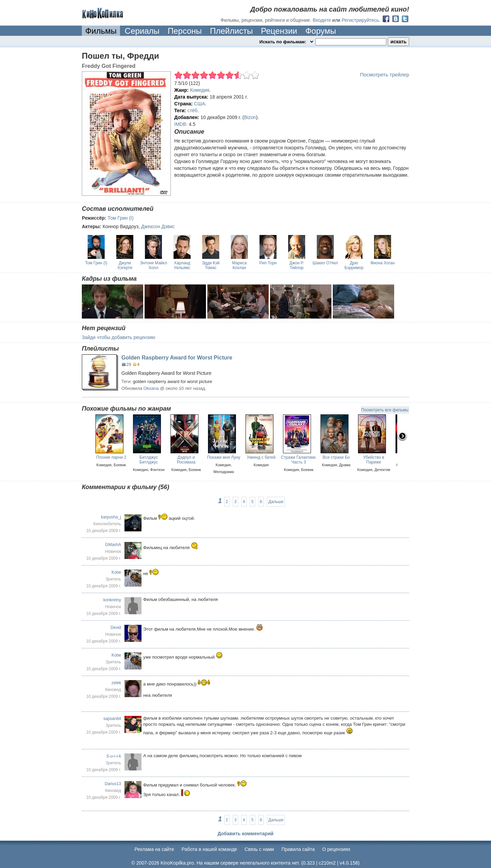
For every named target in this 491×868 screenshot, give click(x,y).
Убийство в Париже (374, 460)
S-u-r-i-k (114, 756)
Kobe (116, 572)
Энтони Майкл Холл (153, 265)
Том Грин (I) (121, 218)
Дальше (276, 502)
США (199, 104)
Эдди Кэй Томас (211, 265)
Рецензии (279, 31)
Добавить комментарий (245, 834)
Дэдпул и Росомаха (186, 460)
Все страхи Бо (336, 457)
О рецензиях (336, 849)
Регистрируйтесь (360, 20)
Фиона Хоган (382, 263)
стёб (192, 111)
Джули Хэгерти (125, 265)
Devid (116, 628)
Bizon (250, 117)
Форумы (321, 31)
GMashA (113, 545)
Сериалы (142, 31)
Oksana (151, 388)
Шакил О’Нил (325, 263)
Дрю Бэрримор (354, 265)
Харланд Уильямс (182, 265)
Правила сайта (298, 849)
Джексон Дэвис (158, 226)
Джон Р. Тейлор (297, 265)
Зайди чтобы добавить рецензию (118, 337)
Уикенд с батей (261, 457)
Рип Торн (268, 263)
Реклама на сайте (154, 849)
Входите (322, 20)
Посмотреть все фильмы (385, 410)
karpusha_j (111, 517)
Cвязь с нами (259, 849)
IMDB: (181, 124)
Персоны (185, 31)
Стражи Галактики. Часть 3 (299, 460)
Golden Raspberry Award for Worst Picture (177, 358)
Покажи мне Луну (224, 457)
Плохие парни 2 (111, 457)
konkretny (112, 600)
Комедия (200, 90)
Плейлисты (232, 31)
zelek (116, 683)
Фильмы (101, 31)
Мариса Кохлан (240, 265)
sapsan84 (112, 719)
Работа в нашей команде (210, 849)
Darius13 (113, 784)
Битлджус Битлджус (149, 460)
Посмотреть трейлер (385, 75)
